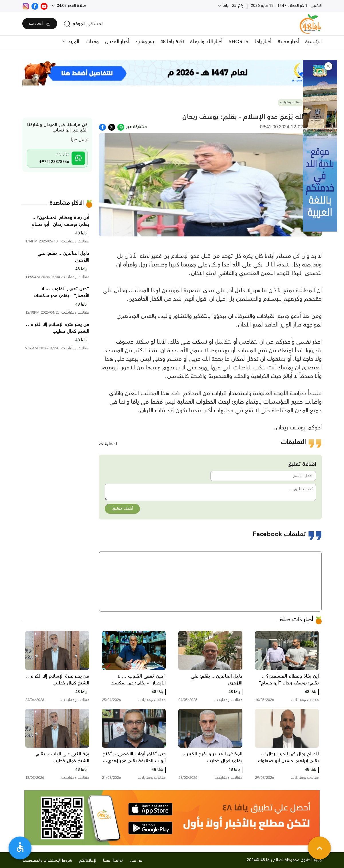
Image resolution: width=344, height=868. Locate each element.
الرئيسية (313, 42)
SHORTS (239, 42)
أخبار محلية (288, 42)
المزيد (73, 42)
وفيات (92, 42)
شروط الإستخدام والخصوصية (47, 861)
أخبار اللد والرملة (206, 42)
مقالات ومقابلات (290, 102)
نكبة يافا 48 (172, 42)
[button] (328, 66)
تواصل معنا (113, 861)
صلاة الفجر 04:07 (71, 6)
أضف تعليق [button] (122, 509)
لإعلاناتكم (88, 861)
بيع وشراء (145, 42)
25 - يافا (233, 6)
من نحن (136, 861)
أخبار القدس (117, 42)
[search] (83, 24)
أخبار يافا (263, 42)
